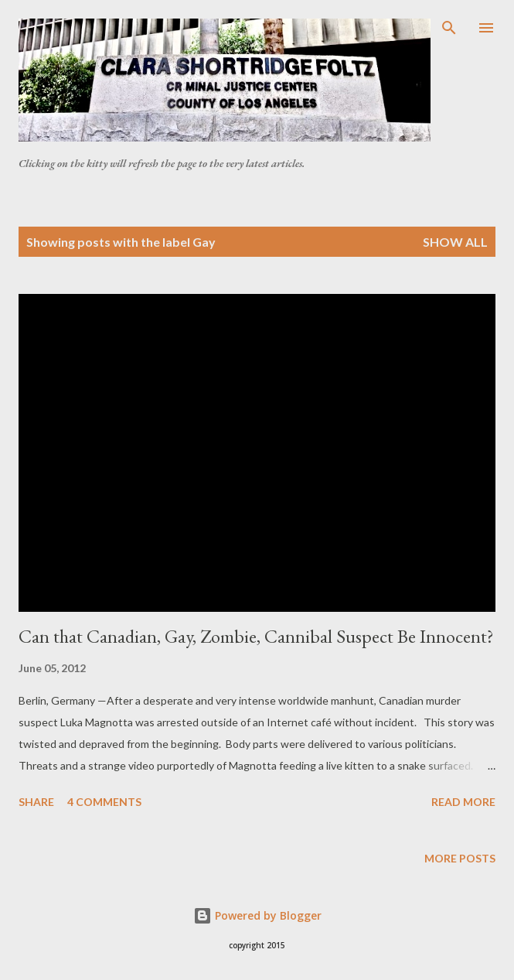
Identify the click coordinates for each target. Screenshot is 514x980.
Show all (455, 242)
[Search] (449, 28)
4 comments (104, 802)
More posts (460, 858)
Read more (463, 802)
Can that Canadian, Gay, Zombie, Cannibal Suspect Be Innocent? (256, 636)
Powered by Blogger (257, 915)
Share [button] (36, 802)
